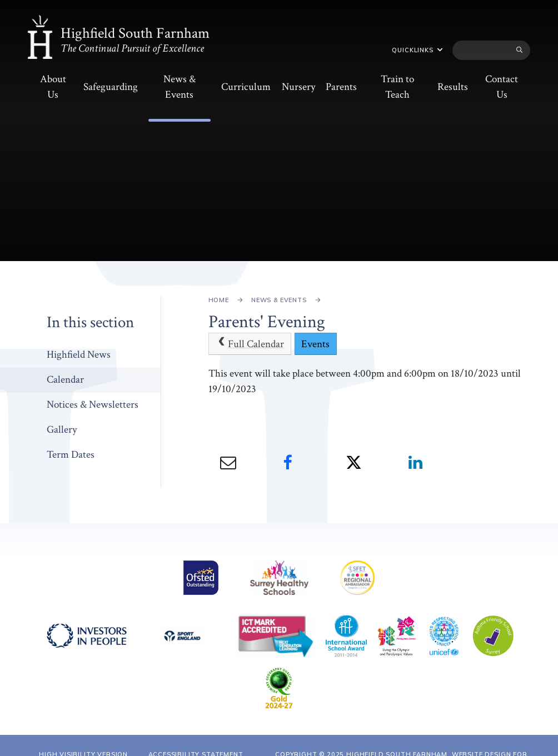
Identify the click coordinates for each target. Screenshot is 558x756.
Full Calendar (250, 344)
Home (219, 300)
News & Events (279, 300)
